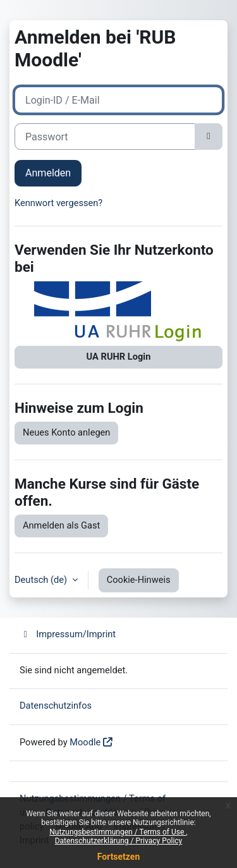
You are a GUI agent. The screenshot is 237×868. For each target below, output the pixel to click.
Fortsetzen (119, 857)
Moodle (85, 742)
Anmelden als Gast (61, 525)
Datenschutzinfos (56, 706)
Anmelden (48, 173)
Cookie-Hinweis (139, 580)
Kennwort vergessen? (58, 203)
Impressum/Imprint (68, 634)
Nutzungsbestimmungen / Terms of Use (118, 832)
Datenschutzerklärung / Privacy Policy (119, 841)
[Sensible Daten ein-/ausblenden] (209, 137)
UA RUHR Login (119, 357)
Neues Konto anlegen (66, 432)
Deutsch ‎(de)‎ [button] (42, 580)
